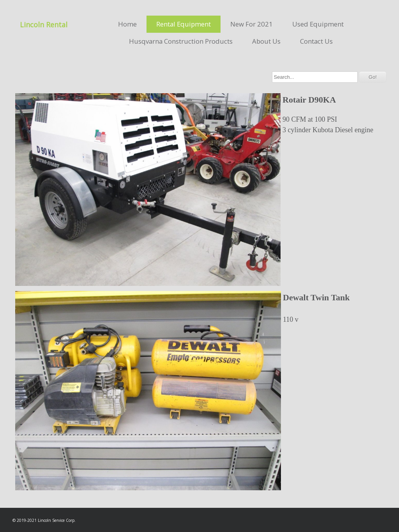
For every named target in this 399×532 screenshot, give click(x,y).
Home (127, 24)
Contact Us (316, 41)
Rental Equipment (184, 24)
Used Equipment (318, 24)
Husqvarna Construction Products (181, 41)
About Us (266, 41)
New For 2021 (252, 24)
